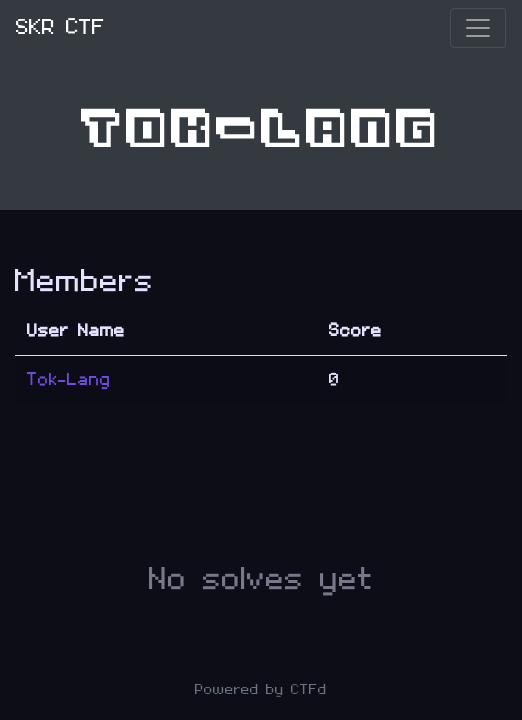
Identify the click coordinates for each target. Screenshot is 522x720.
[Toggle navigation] (478, 28)
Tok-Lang (69, 379)
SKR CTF (60, 27)
